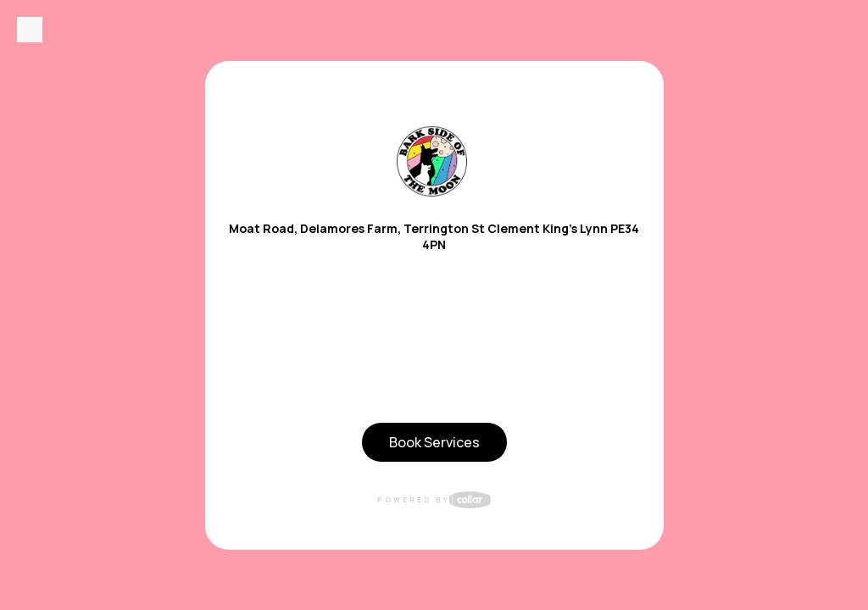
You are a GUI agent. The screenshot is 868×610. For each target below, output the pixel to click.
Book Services (434, 442)
